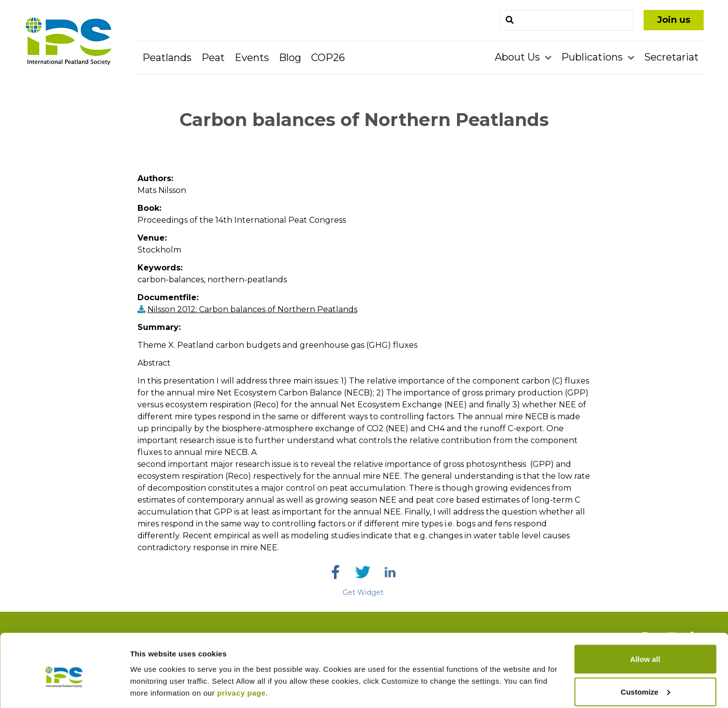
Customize (646, 649)
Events (252, 58)
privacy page (242, 650)
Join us (674, 20)
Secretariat (671, 57)
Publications (593, 57)
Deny (645, 681)
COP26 (328, 58)
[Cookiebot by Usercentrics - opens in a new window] (64, 689)
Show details (153, 677)
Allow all (645, 616)
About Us (519, 57)
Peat (213, 58)
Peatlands (167, 58)
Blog (290, 58)
